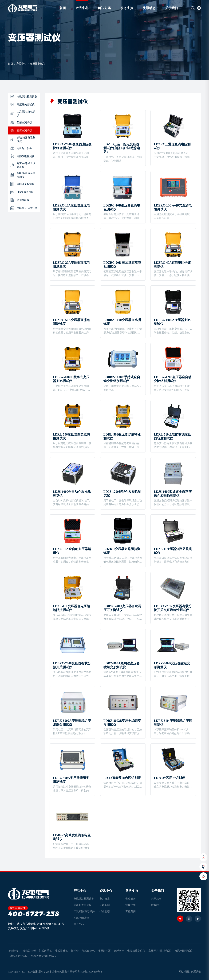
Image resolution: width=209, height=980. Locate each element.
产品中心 (82, 8)
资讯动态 (149, 8)
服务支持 (127, 8)
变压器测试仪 (38, 64)
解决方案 (104, 8)
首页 (63, 8)
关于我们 (172, 8)
